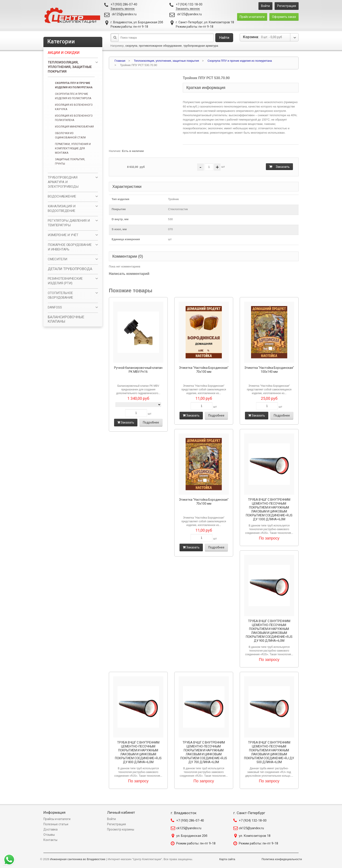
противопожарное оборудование (160, 46)
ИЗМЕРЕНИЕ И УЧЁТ (63, 235)
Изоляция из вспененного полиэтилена (74, 118)
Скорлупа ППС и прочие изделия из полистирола (73, 96)
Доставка (50, 829)
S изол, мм (119, 229)
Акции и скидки (64, 53)
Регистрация (287, 6)
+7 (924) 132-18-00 (253, 820)
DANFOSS (55, 307)
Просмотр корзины (121, 829)
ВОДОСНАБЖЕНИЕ (62, 196)
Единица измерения (126, 239)
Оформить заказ (284, 17)
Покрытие (119, 209)
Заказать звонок (123, 9)
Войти (265, 6)
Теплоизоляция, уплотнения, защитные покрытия (70, 67)
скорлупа (131, 46)
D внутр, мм (120, 219)
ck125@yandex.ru (124, 14)
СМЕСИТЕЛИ (57, 259)
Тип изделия (121, 199)
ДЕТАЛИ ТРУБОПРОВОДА (70, 269)
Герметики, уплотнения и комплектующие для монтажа (73, 148)
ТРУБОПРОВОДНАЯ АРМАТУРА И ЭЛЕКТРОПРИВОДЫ (63, 182)
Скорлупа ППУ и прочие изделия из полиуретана (74, 85)
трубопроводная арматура (201, 46)
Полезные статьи (56, 824)
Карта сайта (227, 859)
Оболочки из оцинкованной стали (70, 135)
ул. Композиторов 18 (255, 836)
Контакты (50, 840)
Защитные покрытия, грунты (70, 162)
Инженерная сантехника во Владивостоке (78, 859)
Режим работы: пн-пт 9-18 (196, 843)
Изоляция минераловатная (74, 127)
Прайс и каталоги (252, 17)
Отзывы (49, 835)
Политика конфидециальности (282, 859)
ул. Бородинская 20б (192, 836)
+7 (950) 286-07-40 (190, 820)
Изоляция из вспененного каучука (74, 107)
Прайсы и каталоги (57, 819)
